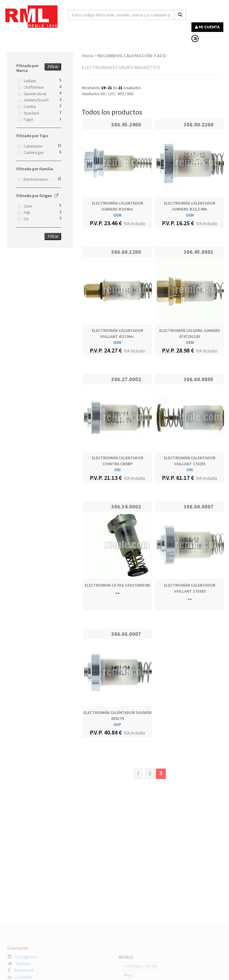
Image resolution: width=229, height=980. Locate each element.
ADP (117, 724)
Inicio (89, 55)
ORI (117, 470)
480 (121, 94)
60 (103, 94)
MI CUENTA (207, 27)
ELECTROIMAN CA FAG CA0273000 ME (117, 585)
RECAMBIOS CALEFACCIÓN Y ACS (132, 55)
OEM (117, 215)
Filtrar (53, 67)
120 (111, 94)
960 (130, 94)
